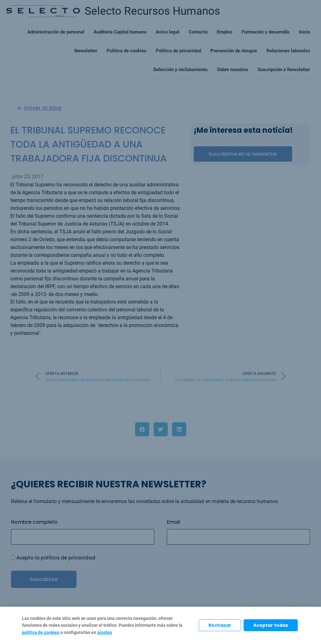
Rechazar (220, 625)
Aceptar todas (271, 625)
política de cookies (41, 632)
